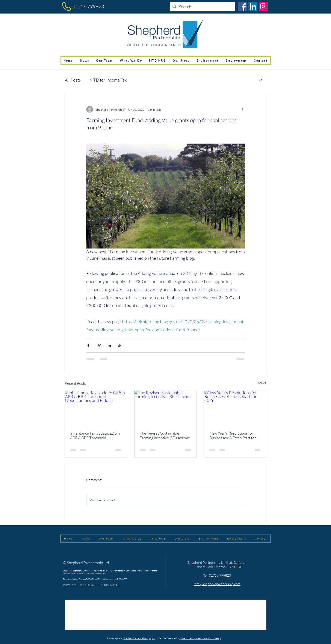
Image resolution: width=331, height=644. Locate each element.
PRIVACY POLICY (73, 585)
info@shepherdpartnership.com (217, 584)
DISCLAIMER (112, 585)
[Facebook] (243, 6)
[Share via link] (120, 345)
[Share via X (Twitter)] (99, 345)
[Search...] (202, 7)
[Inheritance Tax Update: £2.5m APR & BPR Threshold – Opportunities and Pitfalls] (96, 408)
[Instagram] (263, 6)
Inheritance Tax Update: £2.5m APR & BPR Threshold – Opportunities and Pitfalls (95, 435)
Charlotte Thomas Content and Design (201, 638)
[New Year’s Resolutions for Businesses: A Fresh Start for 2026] (235, 408)
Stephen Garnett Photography (139, 638)
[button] (261, 80)
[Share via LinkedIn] (109, 345)
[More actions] (242, 109)
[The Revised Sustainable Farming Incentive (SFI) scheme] (165, 408)
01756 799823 (88, 6)
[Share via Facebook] (88, 345)
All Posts (73, 80)
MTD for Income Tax (108, 80)
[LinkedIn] (253, 6)
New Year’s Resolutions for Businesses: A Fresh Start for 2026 (233, 435)
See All (262, 383)
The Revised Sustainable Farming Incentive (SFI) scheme (165, 435)
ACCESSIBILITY (94, 585)
